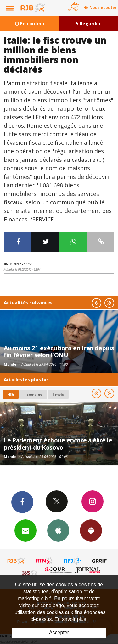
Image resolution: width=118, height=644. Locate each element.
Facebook (22, 502)
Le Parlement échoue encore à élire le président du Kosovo (58, 444)
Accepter (59, 632)
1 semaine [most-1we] (33, 394)
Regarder (88, 23)
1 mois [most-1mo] (58, 394)
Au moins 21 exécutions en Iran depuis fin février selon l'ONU (59, 351)
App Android (91, 530)
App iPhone (58, 530)
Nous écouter (103, 7)
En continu (30, 23)
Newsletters (25, 530)
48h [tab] (11, 394)
